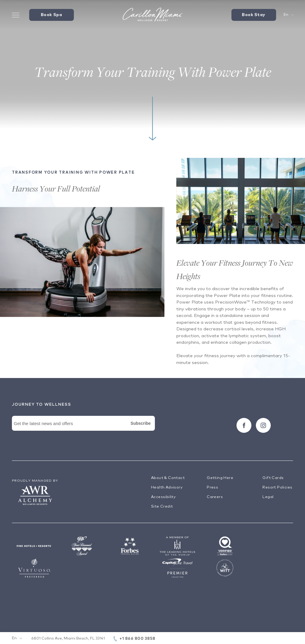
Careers (215, 497)
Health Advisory (167, 487)
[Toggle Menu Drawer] (16, 15)
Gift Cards (273, 478)
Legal (268, 497)
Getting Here (220, 478)
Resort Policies (277, 487)
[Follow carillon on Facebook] (244, 425)
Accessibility (163, 497)
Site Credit (162, 507)
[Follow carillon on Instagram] (263, 425)
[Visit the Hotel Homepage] (152, 15)
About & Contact (168, 478)
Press (212, 487)
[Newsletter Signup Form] (83, 430)
